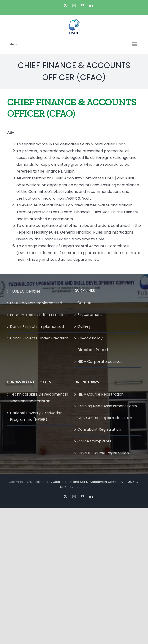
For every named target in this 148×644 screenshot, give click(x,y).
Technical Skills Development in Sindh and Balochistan (39, 398)
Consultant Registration (99, 429)
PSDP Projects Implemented (36, 303)
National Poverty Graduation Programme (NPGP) (36, 416)
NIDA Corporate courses (100, 361)
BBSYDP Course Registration (103, 453)
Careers (85, 303)
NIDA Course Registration (100, 394)
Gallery (84, 326)
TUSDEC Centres (25, 291)
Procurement (90, 315)
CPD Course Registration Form (105, 418)
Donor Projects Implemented (37, 327)
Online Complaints (94, 441)
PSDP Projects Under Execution (38, 315)
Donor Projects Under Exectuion (39, 338)
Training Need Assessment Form (107, 406)
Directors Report (93, 350)
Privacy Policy (90, 338)
